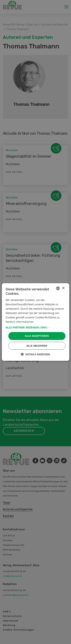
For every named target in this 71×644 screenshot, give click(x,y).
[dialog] (35, 322)
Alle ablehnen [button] (37, 346)
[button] (35, 327)
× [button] (63, 288)
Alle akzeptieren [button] (37, 336)
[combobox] (58, 288)
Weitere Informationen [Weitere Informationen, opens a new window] (20, 322)
